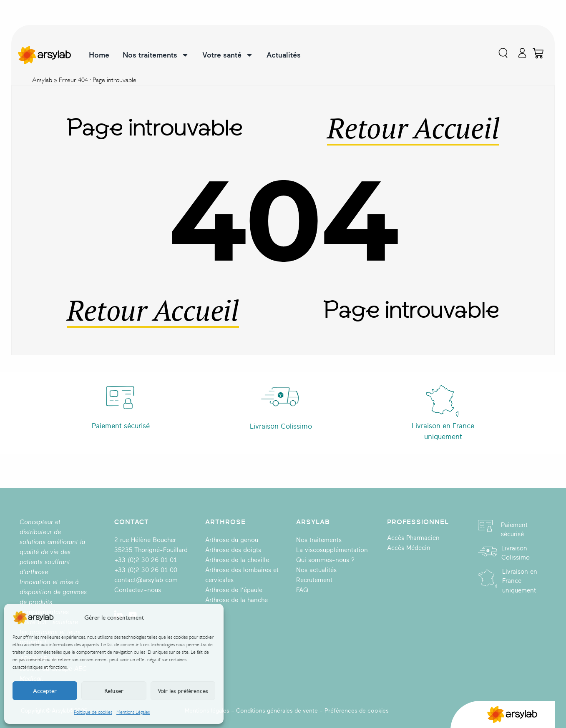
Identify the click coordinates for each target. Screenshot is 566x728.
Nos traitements (156, 55)
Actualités (284, 55)
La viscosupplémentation (332, 550)
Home (99, 55)
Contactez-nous (138, 590)
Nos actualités (316, 570)
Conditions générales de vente (277, 711)
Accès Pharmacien (413, 538)
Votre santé (228, 55)
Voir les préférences (183, 691)
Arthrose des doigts (233, 550)
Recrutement (314, 580)
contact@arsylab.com (146, 580)
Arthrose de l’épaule (234, 590)
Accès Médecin (409, 548)
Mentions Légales (133, 712)
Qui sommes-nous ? (325, 560)
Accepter (45, 691)
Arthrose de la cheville (237, 560)
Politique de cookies (93, 712)
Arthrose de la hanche (236, 600)
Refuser (114, 691)
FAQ (302, 590)
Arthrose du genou (232, 540)
